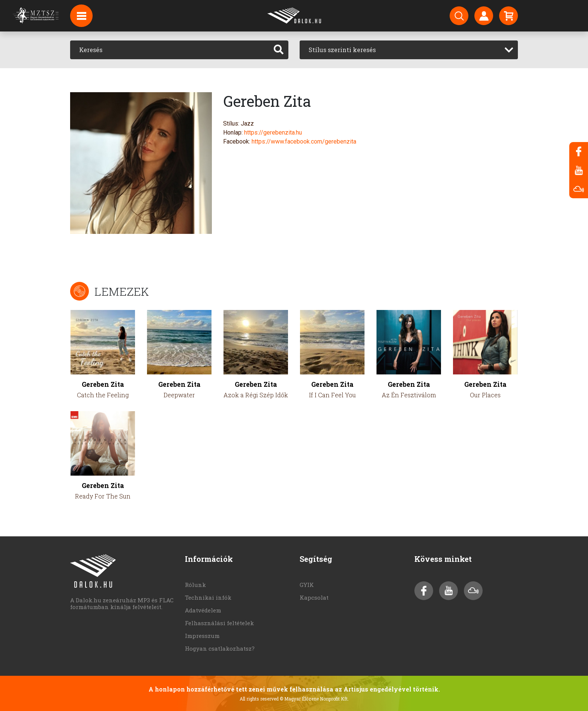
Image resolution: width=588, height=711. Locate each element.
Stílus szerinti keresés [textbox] (342, 50)
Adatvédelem (203, 610)
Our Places (485, 395)
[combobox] (409, 50)
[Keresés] (170, 50)
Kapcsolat (314, 597)
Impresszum (202, 636)
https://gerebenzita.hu (273, 132)
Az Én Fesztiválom (409, 395)
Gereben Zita (103, 384)
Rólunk (195, 585)
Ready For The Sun (103, 496)
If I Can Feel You (332, 395)
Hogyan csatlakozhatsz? (220, 648)
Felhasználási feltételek (219, 623)
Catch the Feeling (103, 395)
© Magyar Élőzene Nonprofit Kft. (314, 699)
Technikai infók (208, 597)
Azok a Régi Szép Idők (256, 395)
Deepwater (179, 395)
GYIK (307, 585)
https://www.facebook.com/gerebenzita (304, 141)
